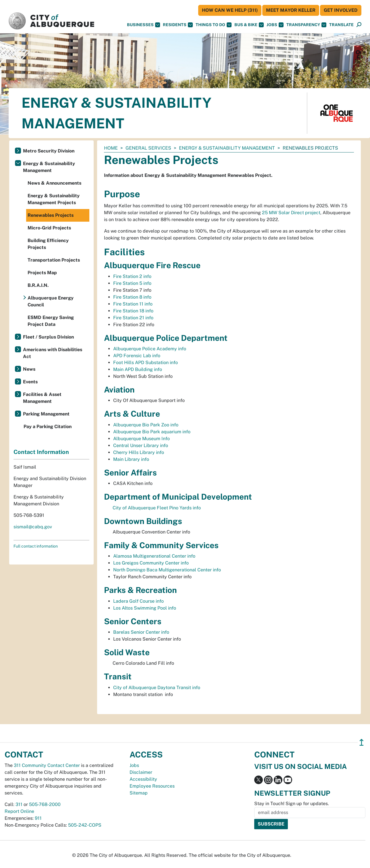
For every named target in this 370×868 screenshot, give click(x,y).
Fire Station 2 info (132, 276)
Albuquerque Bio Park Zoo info (146, 425)
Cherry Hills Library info (139, 452)
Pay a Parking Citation (48, 427)
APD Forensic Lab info (137, 356)
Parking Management (46, 414)
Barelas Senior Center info (141, 632)
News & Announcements (54, 183)
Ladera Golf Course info (138, 601)
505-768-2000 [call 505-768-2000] (45, 804)
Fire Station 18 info (133, 311)
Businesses (143, 25)
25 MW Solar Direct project (291, 213)
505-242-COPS (85, 825)
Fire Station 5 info (132, 283)
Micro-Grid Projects (49, 228)
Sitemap (139, 793)
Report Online (19, 811)
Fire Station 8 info (132, 297)
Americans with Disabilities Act (53, 353)
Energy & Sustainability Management (227, 148)
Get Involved (341, 10)
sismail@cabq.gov (33, 527)
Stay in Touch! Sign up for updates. (292, 804)
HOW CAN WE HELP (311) (230, 10)
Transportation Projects (54, 260)
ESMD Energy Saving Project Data (51, 321)
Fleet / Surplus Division (48, 337)
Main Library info (131, 459)
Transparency (306, 25)
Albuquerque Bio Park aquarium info (152, 432)
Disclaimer (141, 772)
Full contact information (36, 546)
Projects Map (42, 273)
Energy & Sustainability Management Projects (54, 199)
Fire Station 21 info (133, 318)
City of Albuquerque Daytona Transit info (157, 688)
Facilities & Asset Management (42, 398)
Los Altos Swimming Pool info (145, 608)
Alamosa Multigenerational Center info (154, 556)
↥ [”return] (362, 742)
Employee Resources (152, 786)
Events (30, 382)
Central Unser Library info (141, 445)
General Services (148, 148)
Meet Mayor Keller (291, 10)
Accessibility (143, 779)
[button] (341, 25)
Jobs (275, 25)
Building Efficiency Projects (48, 244)
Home (111, 148)
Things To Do (214, 25)
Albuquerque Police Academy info (150, 349)
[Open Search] (359, 25)
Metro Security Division (49, 151)
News (29, 369)
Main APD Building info (138, 369)
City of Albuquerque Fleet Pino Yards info (157, 508)
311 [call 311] (19, 804)
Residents (178, 25)
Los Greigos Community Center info (151, 563)
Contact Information (41, 452)
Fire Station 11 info (133, 304)
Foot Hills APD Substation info (146, 363)
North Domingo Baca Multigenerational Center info (167, 570)
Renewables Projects (51, 215)
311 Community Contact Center (47, 765)
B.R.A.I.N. (38, 285)
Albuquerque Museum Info (141, 439)
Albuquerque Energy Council (51, 301)
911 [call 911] (38, 818)
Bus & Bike (249, 25)
